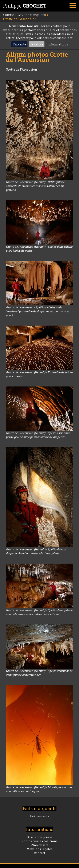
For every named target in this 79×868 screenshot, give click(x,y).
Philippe (25, 6)
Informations (58, 44)
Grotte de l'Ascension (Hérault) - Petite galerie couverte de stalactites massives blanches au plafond (35, 186)
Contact (40, 853)
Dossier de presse (40, 837)
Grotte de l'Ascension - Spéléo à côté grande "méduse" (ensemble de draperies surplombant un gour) (38, 311)
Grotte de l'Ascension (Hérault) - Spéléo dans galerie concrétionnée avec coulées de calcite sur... (39, 612)
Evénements (40, 816)
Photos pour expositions (39, 841)
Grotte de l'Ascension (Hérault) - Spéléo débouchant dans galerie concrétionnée (39, 673)
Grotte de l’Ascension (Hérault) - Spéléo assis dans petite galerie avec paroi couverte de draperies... (38, 435)
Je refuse (37, 44)
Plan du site (40, 845)
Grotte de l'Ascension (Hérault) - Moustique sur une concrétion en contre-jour (39, 789)
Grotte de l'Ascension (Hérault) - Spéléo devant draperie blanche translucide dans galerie (36, 551)
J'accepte (19, 44)
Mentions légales (39, 849)
